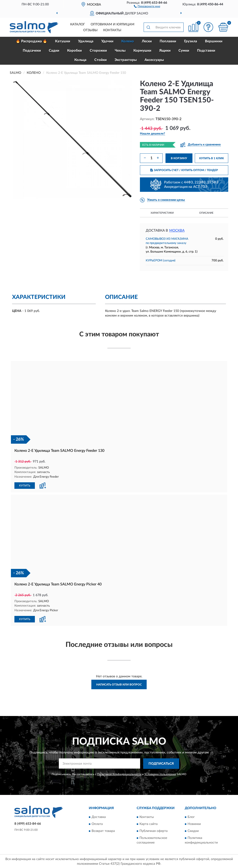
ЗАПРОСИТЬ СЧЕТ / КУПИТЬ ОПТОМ (184, 170)
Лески (147, 41)
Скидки (193, 831)
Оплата (97, 824)
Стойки (101, 60)
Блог (191, 817)
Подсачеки (32, 51)
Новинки (194, 824)
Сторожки (98, 51)
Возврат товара (103, 831)
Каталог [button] (78, 24)
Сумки (184, 51)
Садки (54, 51)
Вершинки (214, 41)
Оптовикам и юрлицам (112, 24)
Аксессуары (154, 60)
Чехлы (120, 51)
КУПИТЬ (25, 485)
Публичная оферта (154, 831)
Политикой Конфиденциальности (119, 773)
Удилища (86, 41)
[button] (147, 6)
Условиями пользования (160, 773)
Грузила (191, 41)
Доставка (99, 817)
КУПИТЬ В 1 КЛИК (212, 158)
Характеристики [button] (162, 213)
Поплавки (168, 41)
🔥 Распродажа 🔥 (31, 41)
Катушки (63, 41)
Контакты (112, 30)
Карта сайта (149, 824)
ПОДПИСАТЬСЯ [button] (161, 763)
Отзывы (90, 30)
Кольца (80, 60)
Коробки (74, 51)
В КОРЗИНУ (179, 158)
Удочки (107, 41)
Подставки (206, 51)
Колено (128, 41)
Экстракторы (126, 60)
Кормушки (142, 51)
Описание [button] (206, 213)
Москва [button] (177, 231)
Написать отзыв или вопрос (119, 684)
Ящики (165, 51)
